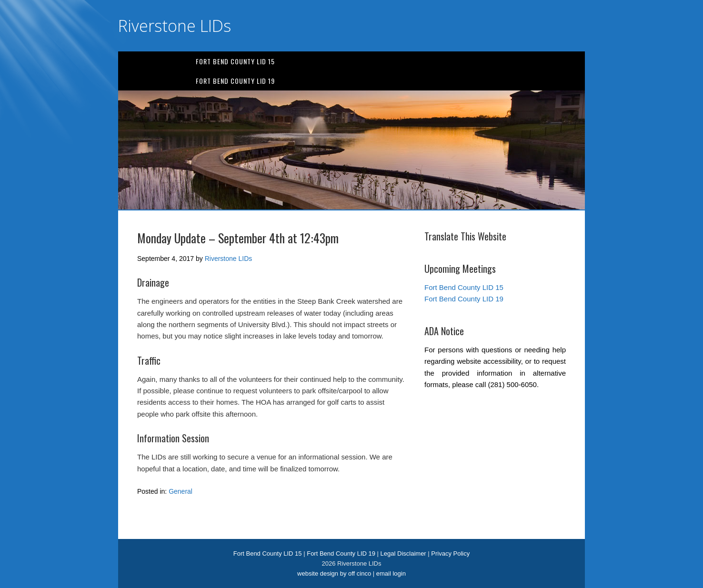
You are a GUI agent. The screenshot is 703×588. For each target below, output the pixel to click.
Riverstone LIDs (175, 26)
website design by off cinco (334, 573)
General (181, 491)
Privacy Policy (450, 553)
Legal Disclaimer (403, 553)
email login (391, 573)
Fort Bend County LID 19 (235, 81)
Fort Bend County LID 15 (235, 61)
